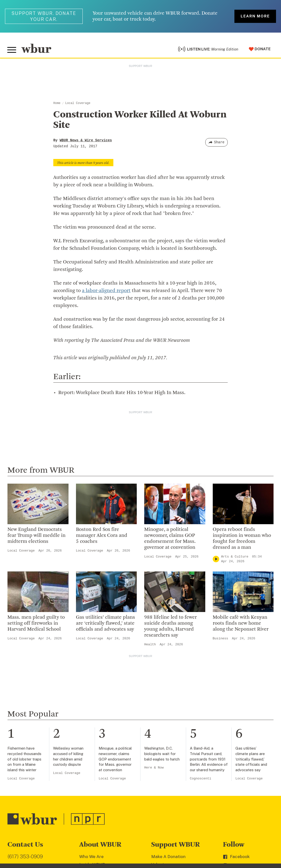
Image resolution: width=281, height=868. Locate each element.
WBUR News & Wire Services (86, 141)
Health (150, 645)
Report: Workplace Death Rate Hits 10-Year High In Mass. (122, 394)
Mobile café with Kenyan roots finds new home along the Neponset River (241, 624)
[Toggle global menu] (12, 51)
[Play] (216, 560)
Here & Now (154, 768)
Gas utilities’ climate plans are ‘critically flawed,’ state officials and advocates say (105, 624)
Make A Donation (168, 857)
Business (220, 639)
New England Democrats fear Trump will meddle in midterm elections (36, 536)
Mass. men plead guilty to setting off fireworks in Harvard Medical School (36, 624)
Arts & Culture (235, 557)
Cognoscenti (201, 779)
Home (57, 104)
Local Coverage (78, 104)
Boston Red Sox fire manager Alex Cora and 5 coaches (102, 536)
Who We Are (91, 857)
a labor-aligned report (106, 292)
